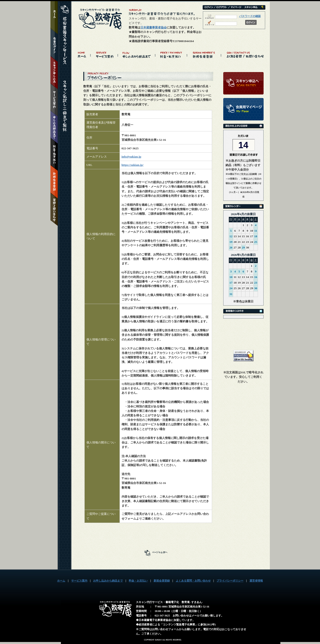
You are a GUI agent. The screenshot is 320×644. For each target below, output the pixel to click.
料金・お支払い (138, 581)
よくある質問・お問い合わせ (193, 581)
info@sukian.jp (131, 157)
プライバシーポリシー (230, 581)
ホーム (61, 581)
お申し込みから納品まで (108, 581)
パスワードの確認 (250, 16)
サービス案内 (79, 581)
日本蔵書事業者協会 (154, 27)
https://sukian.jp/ (133, 165)
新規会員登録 (162, 581)
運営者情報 (256, 581)
